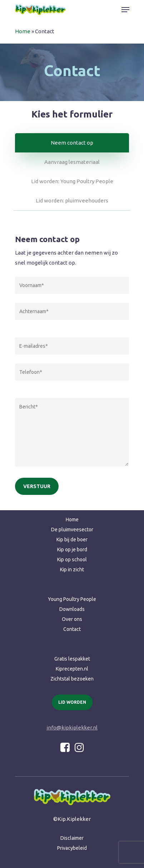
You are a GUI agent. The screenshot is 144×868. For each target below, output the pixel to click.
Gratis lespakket (72, 659)
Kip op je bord (72, 550)
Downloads (72, 609)
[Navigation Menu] (125, 10)
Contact (72, 629)
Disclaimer (72, 838)
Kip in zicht (72, 570)
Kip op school (72, 560)
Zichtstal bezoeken (72, 679)
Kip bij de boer (72, 540)
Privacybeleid (72, 848)
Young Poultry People (72, 599)
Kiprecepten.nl (72, 669)
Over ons (72, 619)
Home (23, 31)
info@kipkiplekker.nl (72, 727)
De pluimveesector (72, 530)
